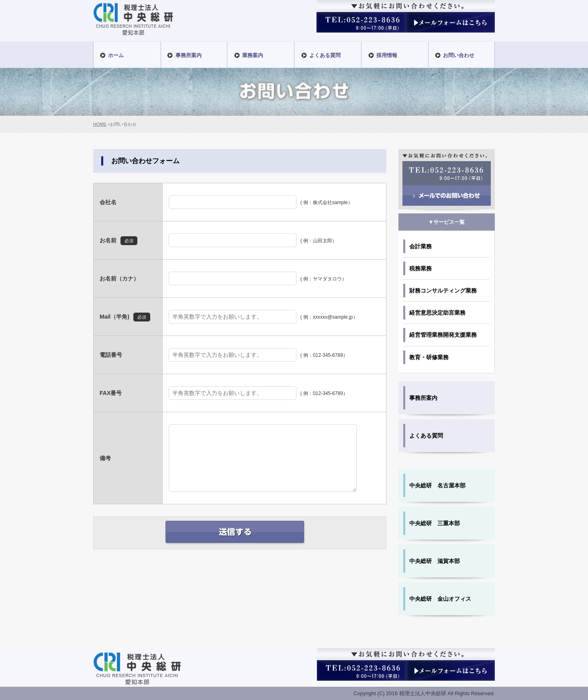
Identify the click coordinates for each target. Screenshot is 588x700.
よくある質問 (426, 436)
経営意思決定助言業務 (437, 313)
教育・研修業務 (429, 357)
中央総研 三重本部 (435, 523)
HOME (100, 124)
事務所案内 (423, 398)
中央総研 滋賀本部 (435, 561)
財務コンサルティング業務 (443, 291)
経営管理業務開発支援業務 (443, 335)
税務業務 (421, 268)
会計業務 (421, 246)
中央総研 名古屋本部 (437, 485)
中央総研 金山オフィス (440, 599)
